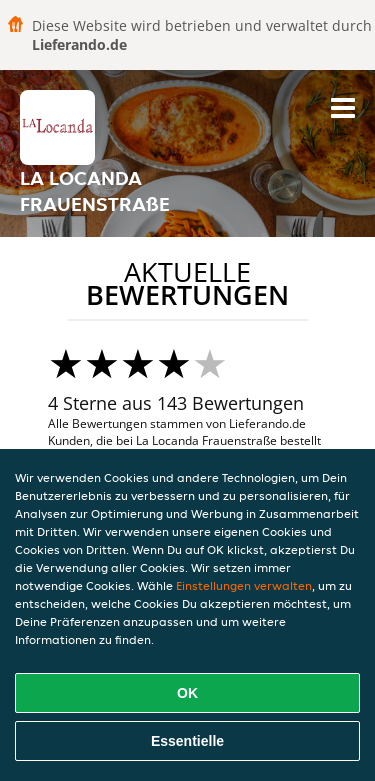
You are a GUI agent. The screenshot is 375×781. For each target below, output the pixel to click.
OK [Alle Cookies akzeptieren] (187, 693)
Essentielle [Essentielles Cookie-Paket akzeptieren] (187, 741)
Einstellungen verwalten (244, 585)
